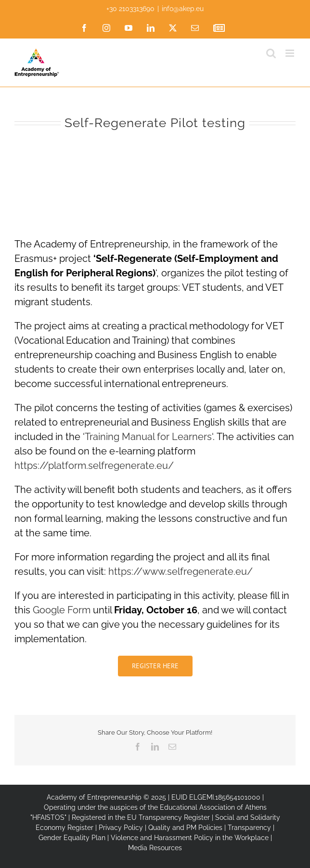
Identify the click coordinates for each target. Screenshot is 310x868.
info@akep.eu (183, 9)
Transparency (249, 828)
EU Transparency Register (168, 817)
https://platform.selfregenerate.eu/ (94, 466)
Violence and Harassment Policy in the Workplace (190, 838)
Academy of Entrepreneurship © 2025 (106, 797)
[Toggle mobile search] (271, 53)
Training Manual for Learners (148, 437)
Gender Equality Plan (72, 838)
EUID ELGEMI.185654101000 (216, 797)
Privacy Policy (121, 828)
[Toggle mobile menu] (291, 53)
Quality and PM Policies (185, 828)
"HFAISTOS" (48, 817)
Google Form (62, 610)
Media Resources (155, 848)
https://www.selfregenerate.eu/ (181, 571)
